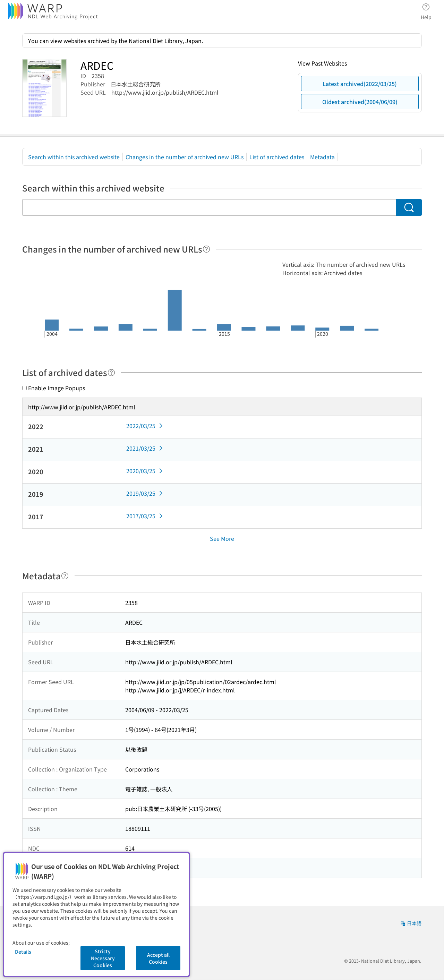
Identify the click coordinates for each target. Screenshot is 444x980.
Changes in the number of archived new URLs (185, 157)
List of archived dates (277, 157)
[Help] (206, 249)
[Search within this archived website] (209, 207)
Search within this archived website (74, 157)
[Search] (409, 207)
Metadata (322, 157)
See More (222, 538)
